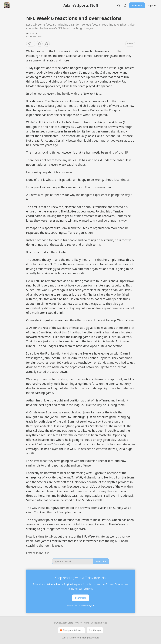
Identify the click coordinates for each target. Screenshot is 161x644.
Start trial (81, 598)
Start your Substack (71, 630)
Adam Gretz (32, 34)
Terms (86, 623)
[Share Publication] (125, 5)
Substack (66, 638)
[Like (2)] (31, 44)
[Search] (119, 5)
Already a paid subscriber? (80, 605)
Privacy (78, 623)
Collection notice (99, 623)
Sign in (152, 5)
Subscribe (137, 5)
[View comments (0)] (40, 44)
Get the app (95, 630)
